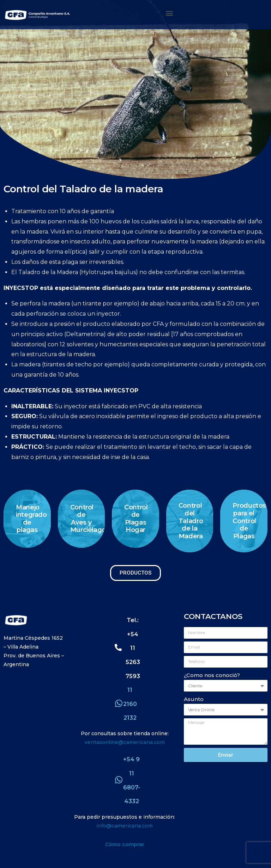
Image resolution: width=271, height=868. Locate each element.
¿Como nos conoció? (212, 675)
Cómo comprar (125, 844)
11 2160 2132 (130, 704)
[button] (169, 13)
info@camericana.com (125, 826)
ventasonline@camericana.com (125, 742)
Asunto (194, 699)
